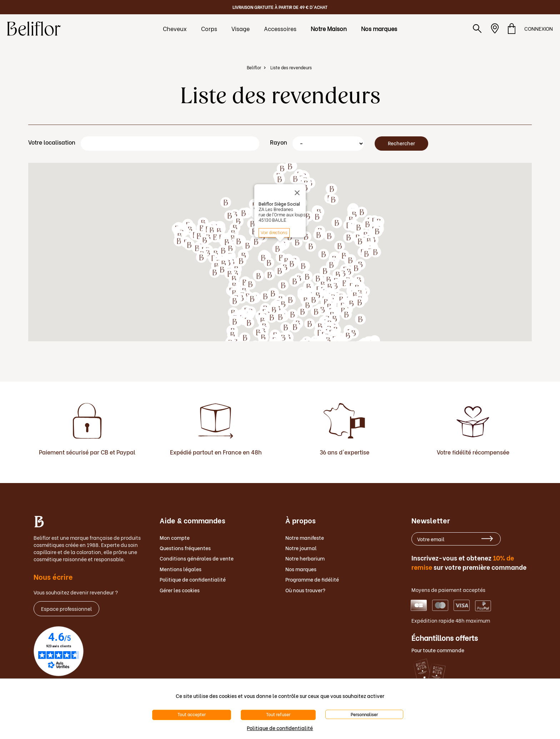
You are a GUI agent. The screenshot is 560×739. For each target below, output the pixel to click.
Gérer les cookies (180, 590)
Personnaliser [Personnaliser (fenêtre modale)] (364, 714)
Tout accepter (192, 714)
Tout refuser (278, 714)
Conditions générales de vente (197, 558)
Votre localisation (52, 142)
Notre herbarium (305, 558)
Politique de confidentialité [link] (280, 728)
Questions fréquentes (185, 548)
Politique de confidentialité (193, 579)
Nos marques (301, 569)
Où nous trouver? (305, 590)
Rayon (279, 142)
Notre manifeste (305, 537)
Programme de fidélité (312, 579)
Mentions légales (181, 569)
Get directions (273, 233)
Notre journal (301, 548)
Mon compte (175, 537)
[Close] (298, 193)
